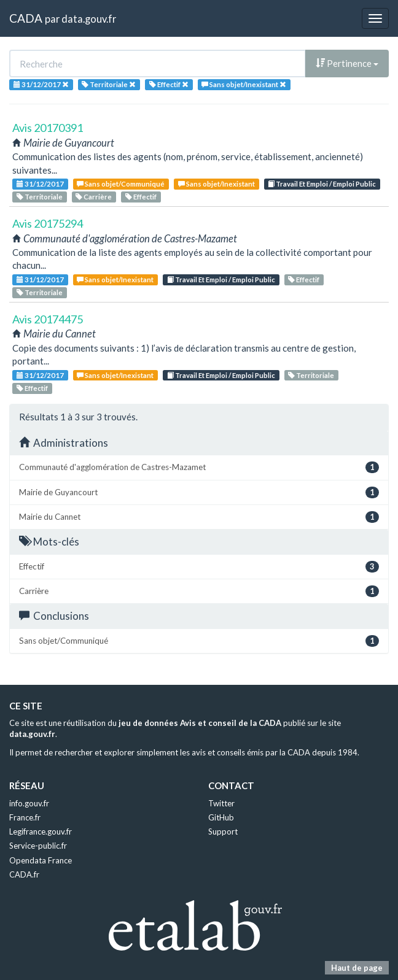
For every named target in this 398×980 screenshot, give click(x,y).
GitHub (221, 817)
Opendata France (41, 860)
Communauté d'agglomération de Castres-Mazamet (199, 467)
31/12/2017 (40, 184)
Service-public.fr (38, 846)
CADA (26, 18)
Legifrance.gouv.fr (41, 831)
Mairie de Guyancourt (199, 492)
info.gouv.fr (29, 803)
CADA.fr (24, 874)
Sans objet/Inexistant (217, 184)
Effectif (141, 197)
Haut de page (357, 968)
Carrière (94, 197)
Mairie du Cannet (199, 517)
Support (223, 831)
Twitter (221, 803)
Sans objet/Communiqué (121, 184)
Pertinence (347, 63)
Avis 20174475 (48, 319)
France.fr (25, 817)
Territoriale (40, 197)
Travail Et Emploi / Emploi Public (322, 184)
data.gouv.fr (89, 19)
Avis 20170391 (48, 128)
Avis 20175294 (48, 223)
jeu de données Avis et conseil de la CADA (200, 723)
